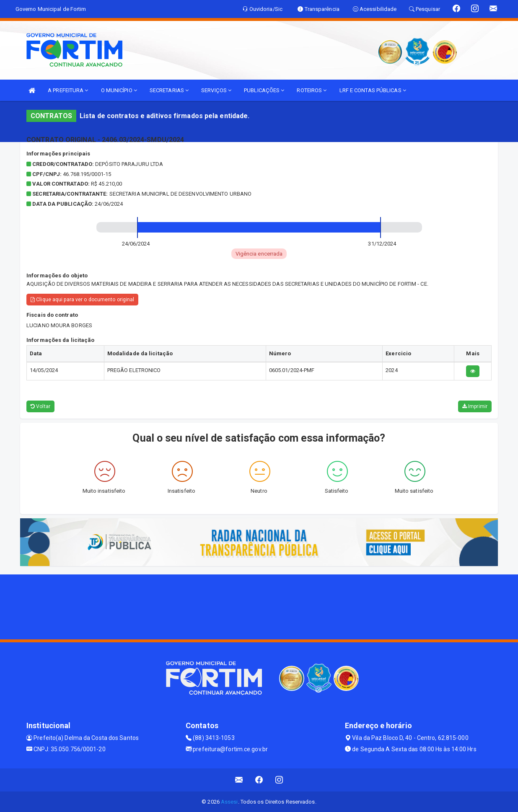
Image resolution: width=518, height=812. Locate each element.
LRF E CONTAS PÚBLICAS (373, 90)
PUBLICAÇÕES (264, 90)
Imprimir (475, 406)
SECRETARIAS (169, 90)
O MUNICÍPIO (119, 90)
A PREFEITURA (68, 90)
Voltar (40, 406)
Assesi (229, 802)
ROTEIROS (312, 90)
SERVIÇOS (216, 90)
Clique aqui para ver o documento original (82, 300)
